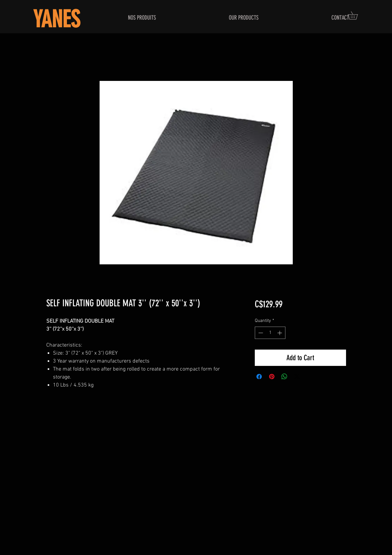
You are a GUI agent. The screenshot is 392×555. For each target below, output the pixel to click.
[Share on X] (297, 377)
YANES (56, 19)
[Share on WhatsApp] (284, 377)
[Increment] (280, 333)
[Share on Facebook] (259, 377)
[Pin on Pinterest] (272, 377)
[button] (357, 15)
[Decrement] (260, 333)
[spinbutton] (270, 333)
